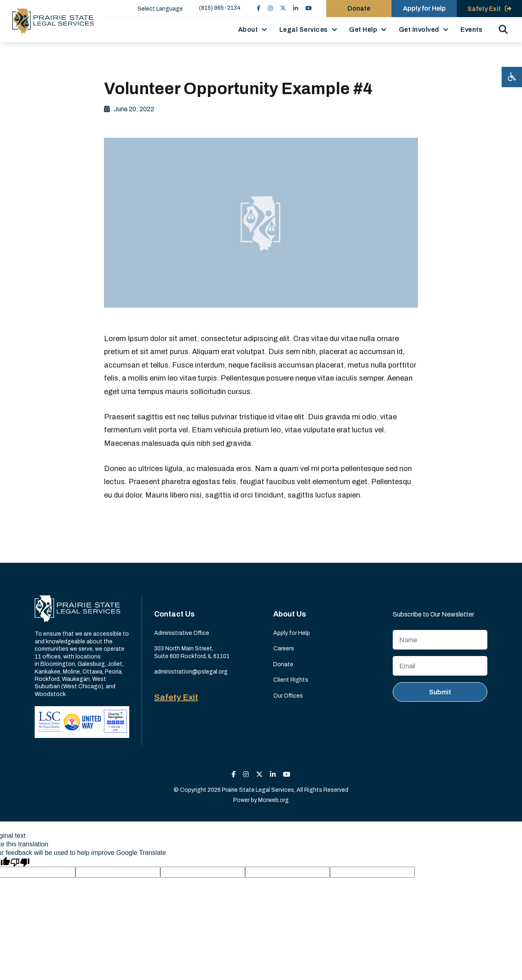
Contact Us (174, 614)
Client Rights (291, 680)
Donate (283, 664)
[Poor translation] (20, 862)
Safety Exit (176, 697)
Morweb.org (273, 800)
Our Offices (288, 696)
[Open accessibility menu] (512, 77)
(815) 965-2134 (220, 8)
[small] (259, 8)
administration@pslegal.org (191, 672)
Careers (284, 649)
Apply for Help (292, 633)
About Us (290, 614)
